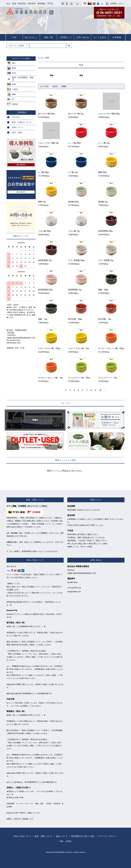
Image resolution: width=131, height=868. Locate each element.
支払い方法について (22, 836)
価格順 (55, 86)
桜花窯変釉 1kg (75, 290)
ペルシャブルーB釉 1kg (48, 143)
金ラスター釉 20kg (46, 114)
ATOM (69, 841)
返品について (62, 836)
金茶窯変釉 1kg (45, 260)
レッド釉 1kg (104, 143)
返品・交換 (17, 132)
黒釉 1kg (43, 319)
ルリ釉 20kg (43, 172)
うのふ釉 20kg (44, 231)
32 (101, 390)
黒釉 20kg (103, 290)
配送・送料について (43, 836)
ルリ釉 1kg (73, 172)
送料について (18, 127)
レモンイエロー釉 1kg (78, 348)
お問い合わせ (83, 37)
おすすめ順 (44, 86)
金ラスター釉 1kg (76, 114)
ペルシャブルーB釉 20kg (109, 114)
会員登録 (113, 4)
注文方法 (16, 117)
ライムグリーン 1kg (107, 378)
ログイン (121, 4)
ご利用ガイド (66, 37)
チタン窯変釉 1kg (106, 260)
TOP (14, 37)
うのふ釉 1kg (74, 231)
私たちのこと (31, 37)
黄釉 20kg (102, 172)
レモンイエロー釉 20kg (49, 348)
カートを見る (100, 37)
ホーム (41, 58)
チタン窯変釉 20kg (76, 260)
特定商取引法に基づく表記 (83, 836)
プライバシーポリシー (108, 836)
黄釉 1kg (42, 202)
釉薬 (47, 58)
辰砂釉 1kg (103, 202)
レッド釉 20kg (74, 143)
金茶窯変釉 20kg (105, 231)
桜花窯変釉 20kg (45, 290)
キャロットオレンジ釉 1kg (50, 378)
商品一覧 (49, 37)
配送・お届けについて (22, 122)
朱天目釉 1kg (105, 319)
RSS (62, 841)
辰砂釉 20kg (73, 202)
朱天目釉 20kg (75, 319)
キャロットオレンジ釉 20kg (111, 348)
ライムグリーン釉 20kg (79, 378)
